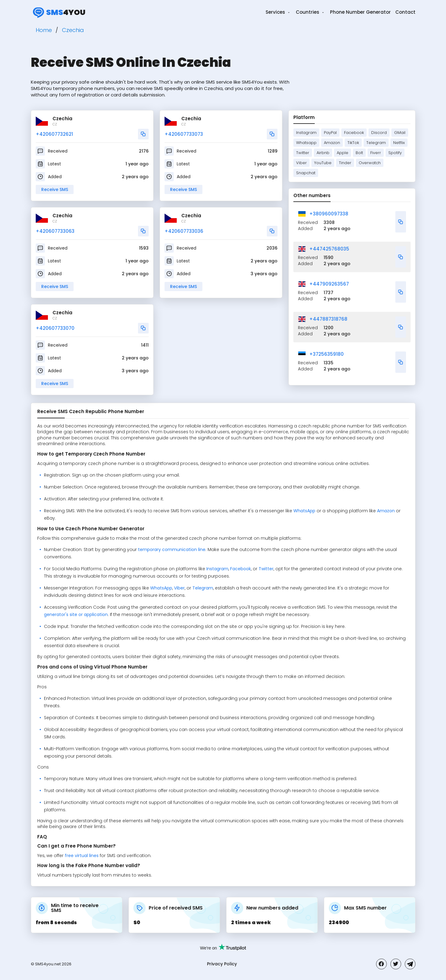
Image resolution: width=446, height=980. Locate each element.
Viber (301, 163)
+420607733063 (55, 231)
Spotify (395, 153)
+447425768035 (329, 249)
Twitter (303, 153)
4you (58, 12)
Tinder (345, 163)
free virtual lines (82, 856)
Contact (405, 12)
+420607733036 (184, 231)
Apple (343, 153)
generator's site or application (76, 614)
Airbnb (323, 153)
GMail (400, 133)
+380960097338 (329, 214)
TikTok (353, 143)
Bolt (359, 153)
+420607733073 (184, 134)
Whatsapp (306, 143)
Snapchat (306, 173)
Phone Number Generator (360, 12)
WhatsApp (304, 511)
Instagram (306, 133)
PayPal (330, 133)
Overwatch (370, 163)
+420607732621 (54, 134)
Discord (379, 133)
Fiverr (376, 153)
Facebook (354, 133)
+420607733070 (55, 328)
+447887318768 (328, 319)
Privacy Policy (222, 964)
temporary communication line (172, 549)
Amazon (332, 143)
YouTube (323, 163)
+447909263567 (329, 284)
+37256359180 (326, 354)
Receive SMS (55, 189)
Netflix (399, 143)
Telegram (376, 143)
